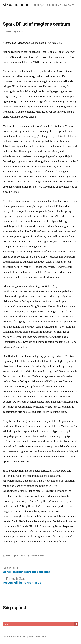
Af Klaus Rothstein (15, 5)
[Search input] (39, 624)
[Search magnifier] (76, 624)
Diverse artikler (37, 556)
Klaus (8, 31)
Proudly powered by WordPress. (34, 637)
